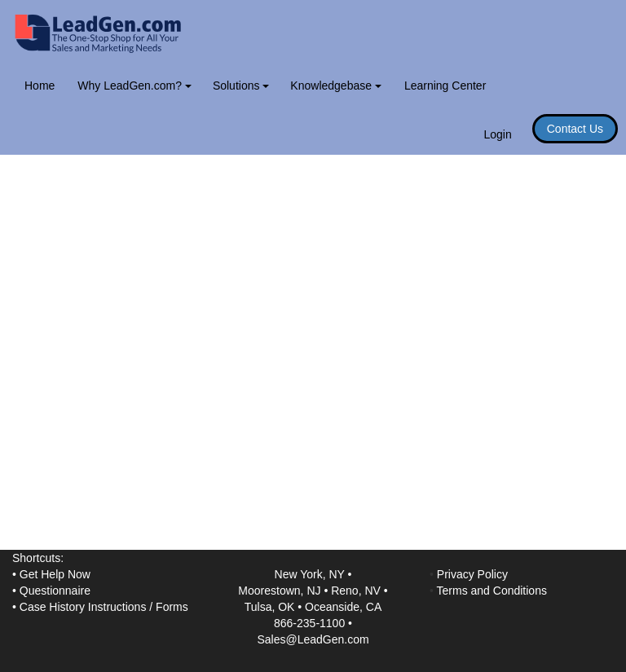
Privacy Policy (472, 574)
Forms (172, 607)
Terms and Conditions (492, 591)
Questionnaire (55, 591)
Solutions (241, 86)
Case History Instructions (83, 607)
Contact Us (575, 129)
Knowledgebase (336, 86)
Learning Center (445, 86)
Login (497, 134)
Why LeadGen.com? (134, 86)
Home (40, 86)
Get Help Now (55, 574)
